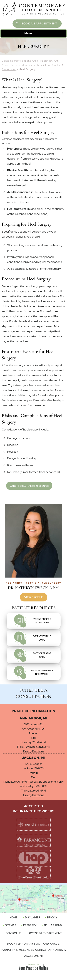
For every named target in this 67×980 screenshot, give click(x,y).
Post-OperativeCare (42, 655)
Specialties (35, 65)
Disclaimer (33, 918)
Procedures (9, 69)
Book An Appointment (39, 24)
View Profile (34, 597)
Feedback (30, 925)
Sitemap (11, 925)
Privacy (52, 918)
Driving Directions (34, 751)
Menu (33, 34)
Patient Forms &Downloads (42, 621)
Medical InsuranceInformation (42, 672)
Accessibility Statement (45, 933)
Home (14, 918)
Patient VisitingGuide (42, 638)
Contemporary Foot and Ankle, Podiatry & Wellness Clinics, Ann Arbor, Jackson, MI (33, 950)
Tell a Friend (53, 925)
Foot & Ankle (53, 65)
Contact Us (13, 933)
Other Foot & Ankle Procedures (29, 486)
